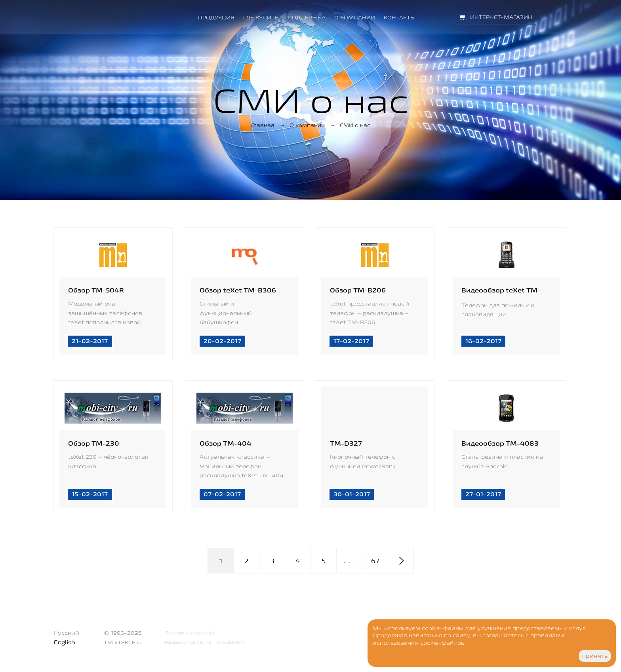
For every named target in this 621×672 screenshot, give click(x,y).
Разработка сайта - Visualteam (201, 643)
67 (375, 562)
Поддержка (307, 17)
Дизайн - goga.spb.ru (189, 634)
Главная (263, 125)
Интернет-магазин (501, 17)
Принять (595, 656)
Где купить (261, 17)
